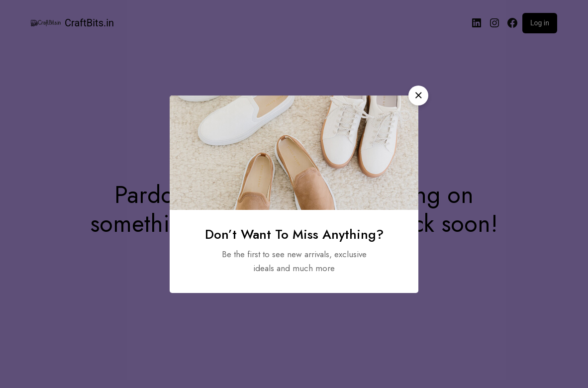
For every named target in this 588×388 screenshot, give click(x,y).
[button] (418, 96)
